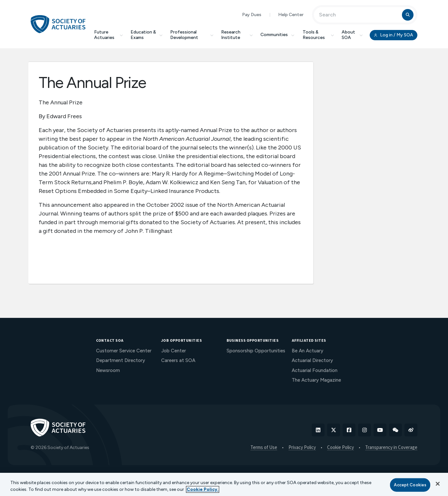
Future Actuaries (108, 35)
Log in (394, 35)
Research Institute (237, 35)
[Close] (438, 484)
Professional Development (192, 35)
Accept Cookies (410, 485)
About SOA (352, 35)
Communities (278, 35)
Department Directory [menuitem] (121, 360)
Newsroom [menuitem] (108, 370)
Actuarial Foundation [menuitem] (315, 370)
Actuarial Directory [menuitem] (312, 360)
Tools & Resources (318, 35)
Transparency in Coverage (391, 448)
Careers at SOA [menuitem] (178, 360)
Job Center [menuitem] (174, 351)
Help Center (291, 15)
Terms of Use (264, 448)
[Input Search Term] (359, 15)
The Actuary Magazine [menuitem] (316, 380)
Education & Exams (146, 35)
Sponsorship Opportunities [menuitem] (256, 351)
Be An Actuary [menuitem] (307, 351)
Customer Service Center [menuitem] (124, 351)
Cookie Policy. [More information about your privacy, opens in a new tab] (203, 489)
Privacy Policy (302, 448)
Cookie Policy (341, 448)
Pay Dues (252, 15)
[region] (224, 484)
